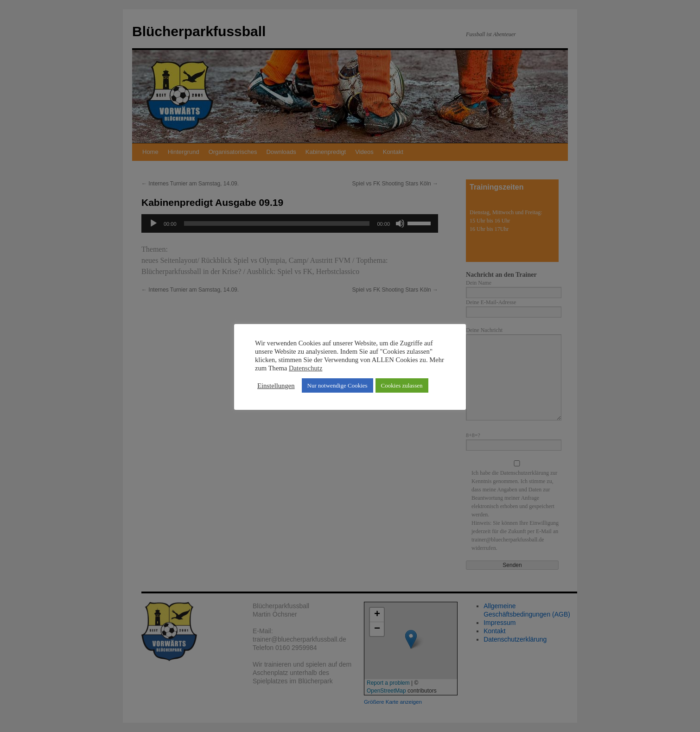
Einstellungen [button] (276, 386)
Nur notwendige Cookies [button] (337, 385)
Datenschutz (305, 368)
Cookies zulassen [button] (402, 385)
